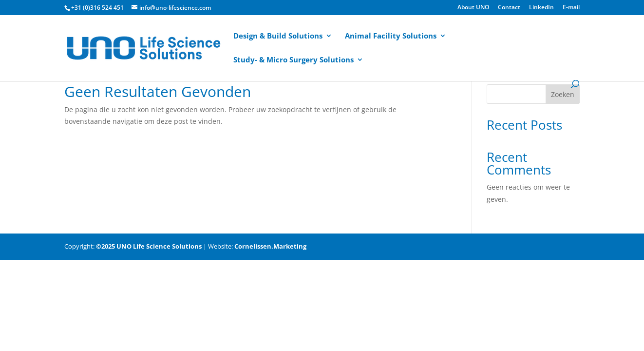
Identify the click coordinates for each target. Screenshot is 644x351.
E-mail (571, 8)
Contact (509, 8)
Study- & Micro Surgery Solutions (294, 60)
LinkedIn (541, 8)
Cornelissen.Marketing (270, 246)
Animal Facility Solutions (391, 36)
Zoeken (563, 94)
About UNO (473, 8)
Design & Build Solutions (278, 36)
